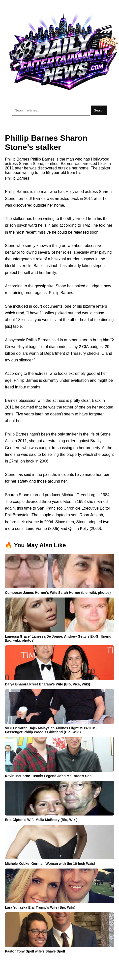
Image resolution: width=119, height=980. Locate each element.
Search (99, 110)
